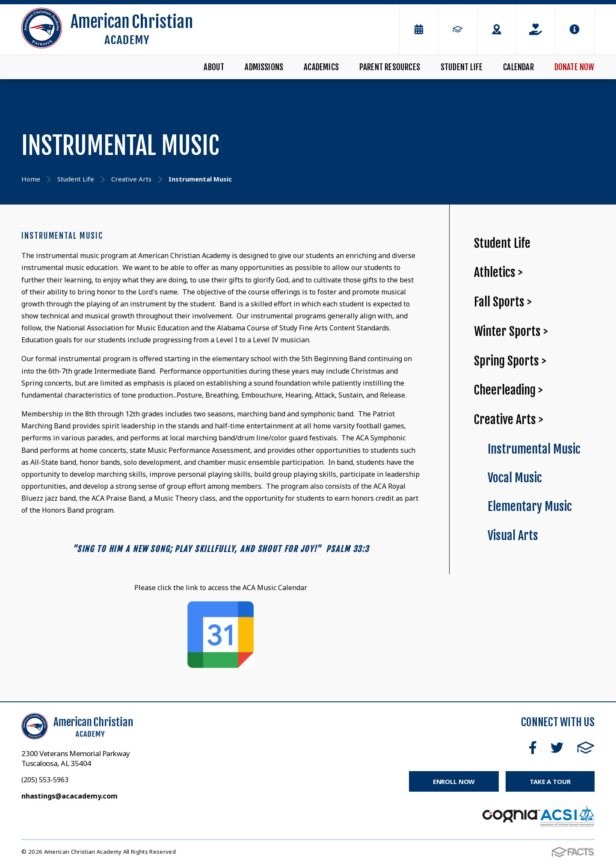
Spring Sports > (510, 361)
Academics (321, 67)
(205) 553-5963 (45, 780)
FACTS (586, 748)
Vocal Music (515, 478)
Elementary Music (530, 506)
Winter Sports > (511, 331)
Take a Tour (550, 781)
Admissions (264, 67)
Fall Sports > (503, 302)
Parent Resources (390, 67)
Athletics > (498, 272)
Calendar (518, 67)
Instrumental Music (534, 449)
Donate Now (575, 67)
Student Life (462, 67)
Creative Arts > (509, 420)
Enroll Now (454, 781)
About (214, 67)
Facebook (533, 748)
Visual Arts (513, 536)
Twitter (557, 748)
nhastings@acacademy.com (70, 796)
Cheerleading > (508, 390)
